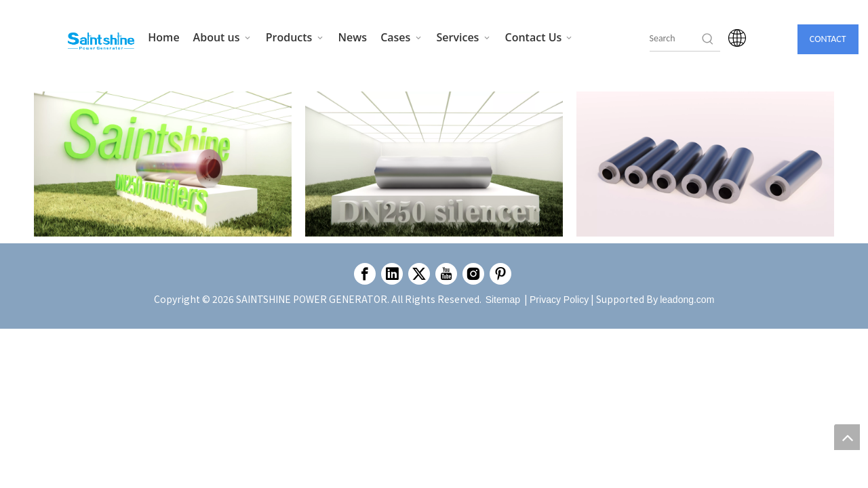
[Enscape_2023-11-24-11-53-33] (434, 164)
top (847, 437)
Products (295, 37)
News (353, 37)
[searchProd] (675, 39)
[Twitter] (419, 274)
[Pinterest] (500, 274)
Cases (401, 37)
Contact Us (540, 37)
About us (223, 37)
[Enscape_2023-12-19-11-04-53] (705, 164)
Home (163, 37)
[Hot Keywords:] (708, 39)
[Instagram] (473, 274)
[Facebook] (365, 274)
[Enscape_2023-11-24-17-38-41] (163, 164)
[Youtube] (446, 274)
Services (464, 37)
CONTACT (828, 39)
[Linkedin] (392, 274)
